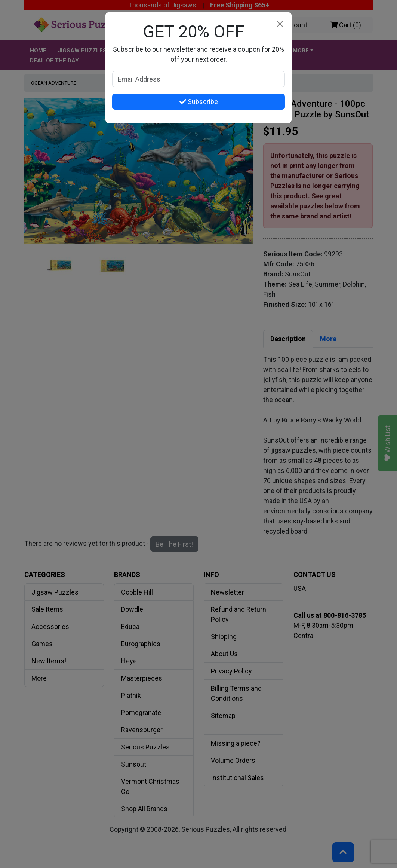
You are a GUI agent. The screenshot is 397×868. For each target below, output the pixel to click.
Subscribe (199, 102)
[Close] (280, 24)
